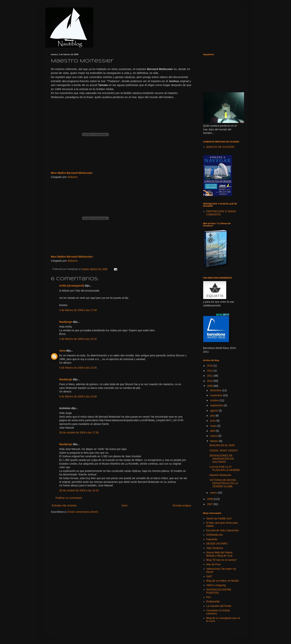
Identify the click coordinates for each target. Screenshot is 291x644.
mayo (214, 426)
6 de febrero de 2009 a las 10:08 (78, 396)
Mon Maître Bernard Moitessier (72, 173)
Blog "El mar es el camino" (222, 560)
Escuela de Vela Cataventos (223, 530)
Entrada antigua (182, 505)
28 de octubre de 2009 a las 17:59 (79, 432)
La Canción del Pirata (219, 606)
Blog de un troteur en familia (223, 581)
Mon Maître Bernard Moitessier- (72, 257)
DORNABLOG (215, 535)
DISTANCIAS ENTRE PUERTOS (219, 591)
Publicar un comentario (69, 498)
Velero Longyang (216, 585)
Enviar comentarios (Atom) (83, 512)
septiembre (217, 405)
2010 (210, 381)
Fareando (212, 539)
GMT (209, 576)
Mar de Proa (214, 564)
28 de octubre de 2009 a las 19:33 (79, 490)
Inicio (125, 505)
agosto (214, 411)
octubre (215, 400)
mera (62, 351)
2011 (210, 376)
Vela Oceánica (215, 548)
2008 (210, 499)
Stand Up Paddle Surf (219, 518)
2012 (210, 371)
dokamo (73, 177)
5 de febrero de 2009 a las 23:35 (78, 368)
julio (213, 416)
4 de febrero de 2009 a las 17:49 (78, 310)
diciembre (216, 390)
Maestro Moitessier (220, 475)
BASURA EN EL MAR (222, 445)
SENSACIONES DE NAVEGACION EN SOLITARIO (222, 459)
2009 (210, 386)
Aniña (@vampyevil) (72, 286)
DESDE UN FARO (217, 544)
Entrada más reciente (64, 505)
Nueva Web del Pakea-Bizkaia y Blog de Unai (220, 554)
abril (213, 431)
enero (214, 493)
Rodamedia (213, 601)
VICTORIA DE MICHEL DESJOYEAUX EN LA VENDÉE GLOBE (224, 483)
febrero (215, 441)
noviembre (216, 395)
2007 (210, 504)
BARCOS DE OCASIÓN (220, 147)
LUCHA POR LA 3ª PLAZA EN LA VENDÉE (225, 468)
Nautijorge (66, 322)
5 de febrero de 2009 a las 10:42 (78, 339)
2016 (210, 366)
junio (213, 421)
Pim (209, 597)
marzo (214, 436)
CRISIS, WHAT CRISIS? (224, 451)
